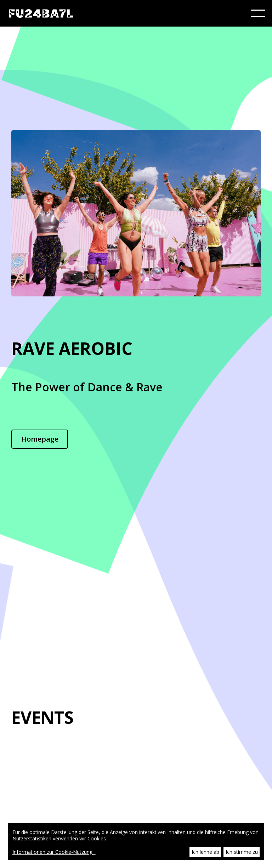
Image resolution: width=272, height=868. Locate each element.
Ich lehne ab (205, 852)
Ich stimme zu (242, 852)
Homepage (40, 439)
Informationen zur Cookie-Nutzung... (54, 852)
